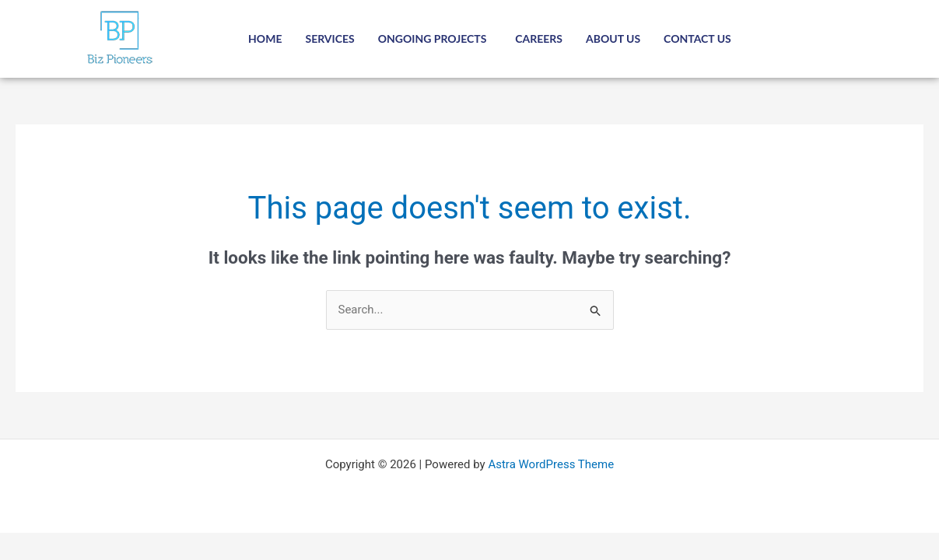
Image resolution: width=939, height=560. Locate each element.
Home (265, 38)
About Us (613, 38)
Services (329, 38)
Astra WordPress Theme (551, 464)
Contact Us (697, 38)
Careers (539, 38)
